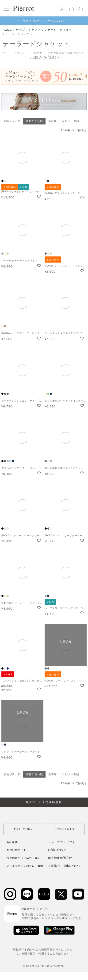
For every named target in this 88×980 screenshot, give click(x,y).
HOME (7, 30)
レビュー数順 (71, 121)
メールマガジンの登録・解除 (25, 866)
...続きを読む (43, 57)
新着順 (53, 121)
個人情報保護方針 (60, 858)
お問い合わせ (57, 850)
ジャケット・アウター (56, 30)
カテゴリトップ (27, 30)
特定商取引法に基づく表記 (23, 858)
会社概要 (12, 842)
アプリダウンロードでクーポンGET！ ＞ (44, 21)
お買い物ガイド (16, 850)
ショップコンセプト (62, 842)
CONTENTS (65, 829)
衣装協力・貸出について (65, 866)
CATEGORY (23, 829)
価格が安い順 (12, 121)
